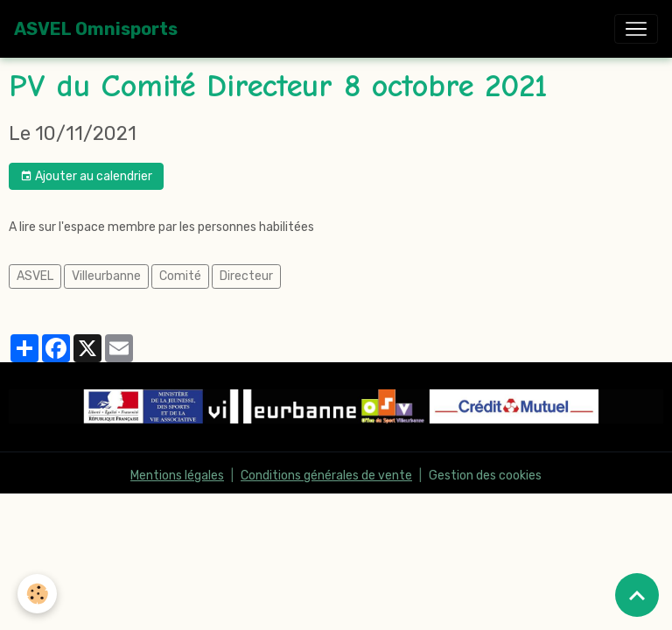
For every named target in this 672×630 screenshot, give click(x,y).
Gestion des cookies (485, 476)
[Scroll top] (637, 595)
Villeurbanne (106, 276)
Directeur (246, 276)
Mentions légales (177, 476)
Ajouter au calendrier (86, 177)
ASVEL (35, 276)
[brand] (96, 29)
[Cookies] (37, 594)
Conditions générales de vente (326, 476)
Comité (180, 276)
